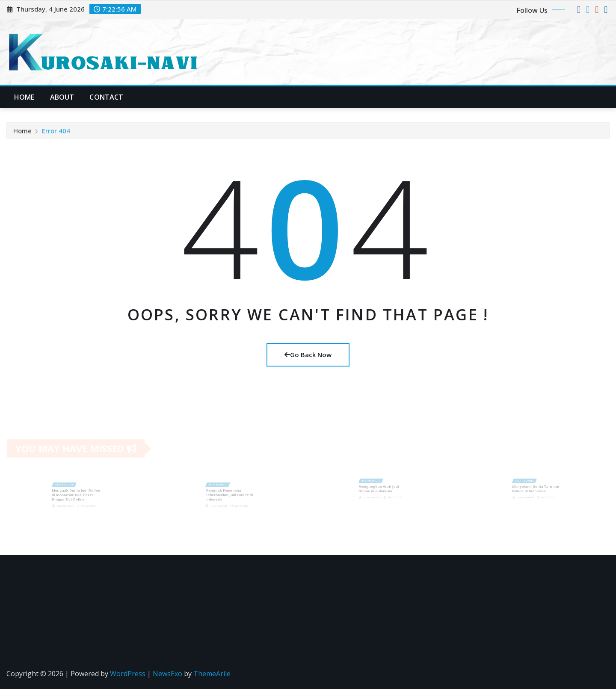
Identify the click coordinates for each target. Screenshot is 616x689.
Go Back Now (308, 355)
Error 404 (56, 133)
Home (24, 97)
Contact (106, 97)
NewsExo (167, 674)
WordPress (128, 674)
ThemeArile (212, 674)
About (62, 97)
